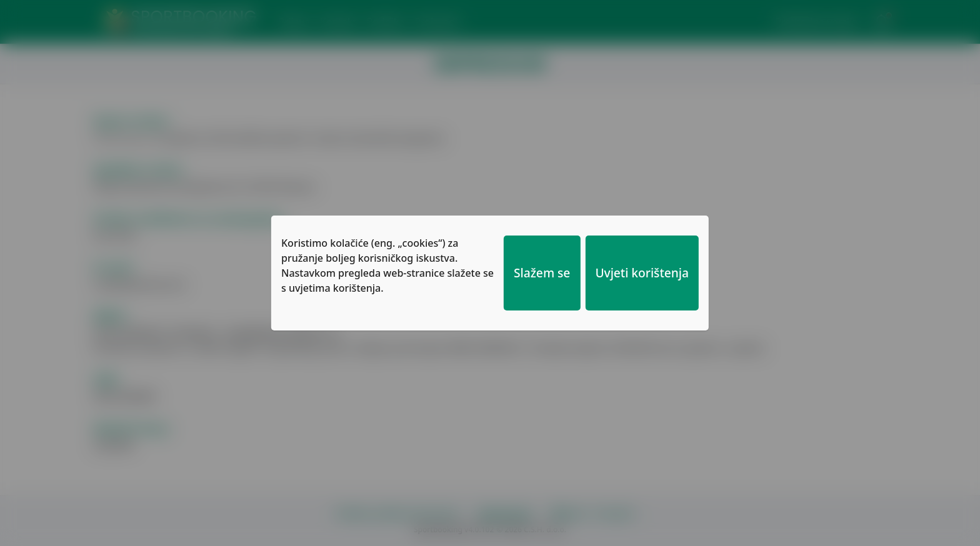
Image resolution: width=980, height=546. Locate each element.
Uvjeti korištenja (642, 273)
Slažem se (542, 273)
